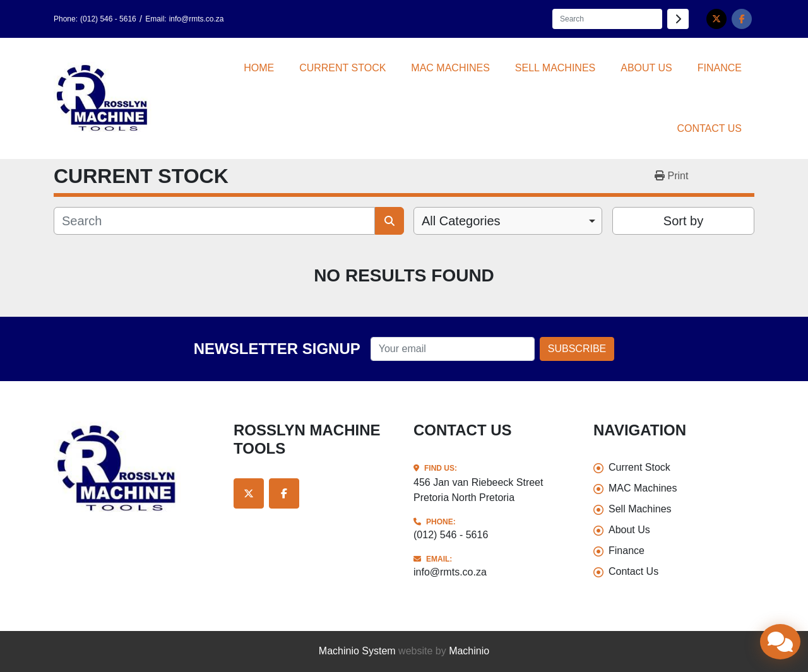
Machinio (469, 651)
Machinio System (357, 651)
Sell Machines (555, 68)
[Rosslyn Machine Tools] (134, 469)
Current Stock (342, 68)
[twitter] (716, 19)
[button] (342, 68)
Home (259, 68)
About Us (646, 68)
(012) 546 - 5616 (108, 19)
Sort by (683, 221)
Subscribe (577, 349)
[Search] (607, 19)
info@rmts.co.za (197, 19)
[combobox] (508, 221)
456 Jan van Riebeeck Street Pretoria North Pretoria (478, 490)
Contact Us (709, 128)
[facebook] (742, 19)
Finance (720, 68)
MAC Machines (450, 68)
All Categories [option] (461, 221)
